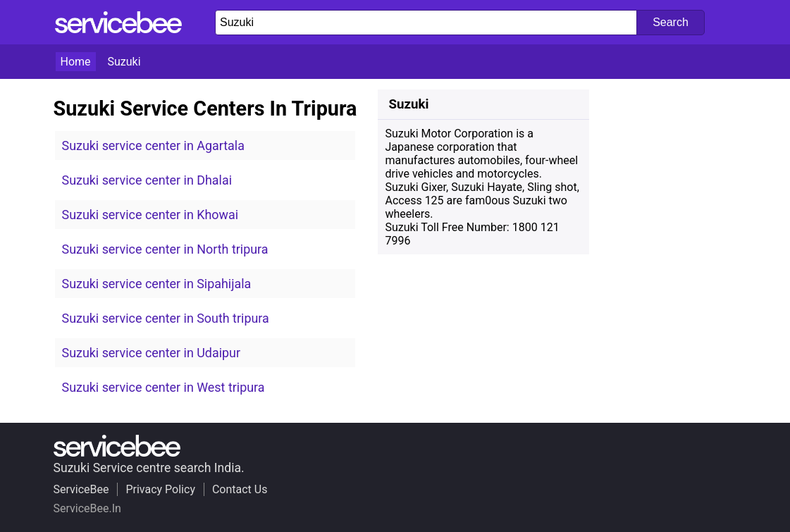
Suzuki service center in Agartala (153, 146)
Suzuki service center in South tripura (166, 318)
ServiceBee (81, 489)
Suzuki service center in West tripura (163, 387)
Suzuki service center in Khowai (150, 215)
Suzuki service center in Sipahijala (157, 284)
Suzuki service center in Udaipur (152, 353)
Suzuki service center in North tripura (165, 249)
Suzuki (124, 62)
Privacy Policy (160, 489)
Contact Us (240, 489)
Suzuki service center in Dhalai (147, 180)
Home (76, 62)
